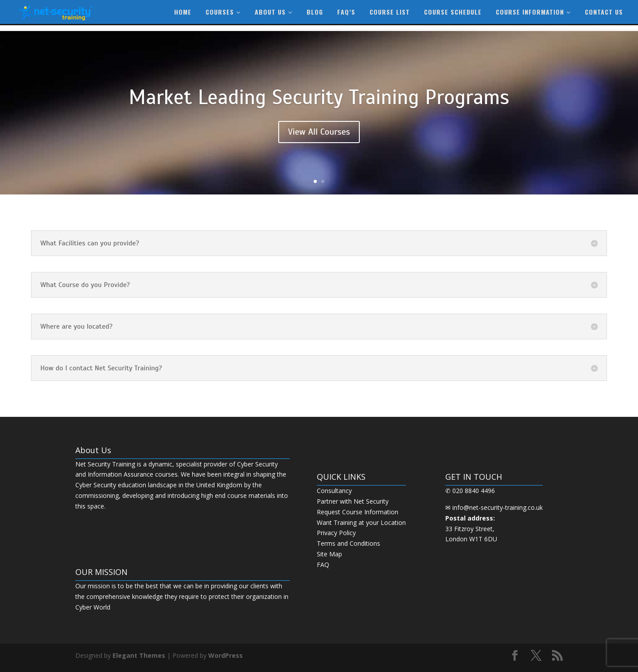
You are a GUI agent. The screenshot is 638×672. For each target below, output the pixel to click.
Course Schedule (453, 12)
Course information (533, 12)
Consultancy (334, 491)
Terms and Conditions (348, 543)
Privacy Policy (336, 533)
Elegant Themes (139, 655)
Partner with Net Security (353, 501)
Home (183, 12)
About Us (274, 12)
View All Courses (319, 132)
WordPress (226, 655)
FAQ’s (346, 12)
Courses (223, 12)
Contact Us (604, 12)
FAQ (323, 565)
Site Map (329, 554)
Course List (390, 12)
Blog (315, 12)
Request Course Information (358, 512)
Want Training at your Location (361, 522)
